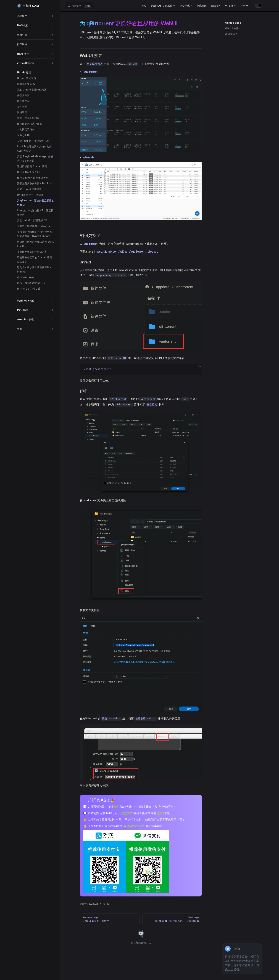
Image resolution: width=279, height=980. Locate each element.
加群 (117, 807)
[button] (36, 16)
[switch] (258, 6)
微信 (160, 813)
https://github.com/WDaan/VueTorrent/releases (126, 252)
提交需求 (127, 813)
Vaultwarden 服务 (134, 826)
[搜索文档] (80, 6)
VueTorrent (91, 72)
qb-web (89, 157)
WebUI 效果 (232, 28)
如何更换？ (231, 34)
